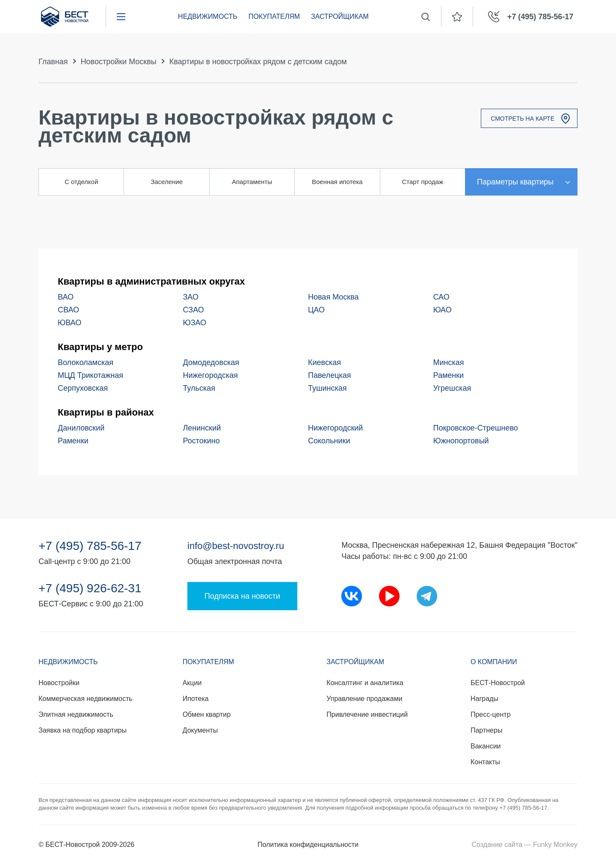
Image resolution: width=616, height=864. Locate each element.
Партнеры (486, 730)
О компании (494, 662)
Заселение (167, 182)
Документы (200, 730)
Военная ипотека (337, 182)
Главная (53, 62)
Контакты (485, 762)
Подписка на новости (242, 596)
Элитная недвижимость (76, 714)
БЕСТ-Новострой (498, 683)
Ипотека (196, 699)
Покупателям (274, 16)
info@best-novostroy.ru (236, 546)
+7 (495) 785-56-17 (90, 546)
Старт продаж (422, 182)
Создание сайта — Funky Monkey (525, 845)
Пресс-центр (491, 714)
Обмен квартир (207, 714)
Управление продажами (364, 699)
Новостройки (59, 683)
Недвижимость (208, 16)
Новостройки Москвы (119, 62)
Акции (192, 683)
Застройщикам (340, 16)
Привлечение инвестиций (367, 714)
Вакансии (486, 746)
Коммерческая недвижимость (86, 699)
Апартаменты (252, 182)
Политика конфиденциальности (308, 845)
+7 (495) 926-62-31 (90, 588)
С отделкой (81, 182)
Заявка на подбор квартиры (83, 730)
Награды (484, 699)
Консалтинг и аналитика (365, 683)
